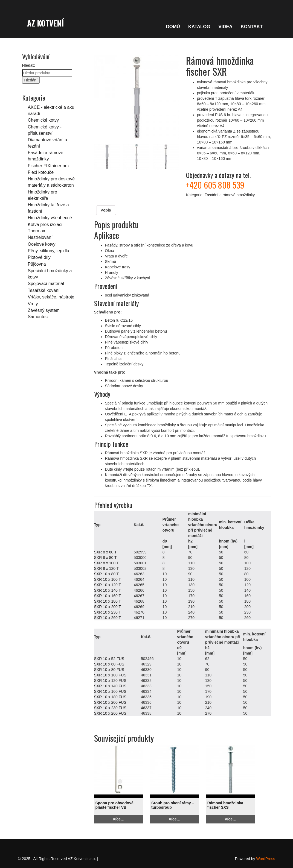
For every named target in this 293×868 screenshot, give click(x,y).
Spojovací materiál (46, 283)
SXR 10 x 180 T (108, 601)
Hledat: (29, 65)
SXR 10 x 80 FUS (109, 670)
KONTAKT (252, 27)
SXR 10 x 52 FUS (109, 659)
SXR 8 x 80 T (105, 558)
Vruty (33, 304)
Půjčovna (37, 264)
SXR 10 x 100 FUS (110, 675)
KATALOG (199, 27)
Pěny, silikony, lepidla (49, 251)
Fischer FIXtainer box (49, 166)
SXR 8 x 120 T (107, 568)
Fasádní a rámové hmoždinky (230, 195)
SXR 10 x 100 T (108, 579)
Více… (119, 819)
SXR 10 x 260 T (108, 618)
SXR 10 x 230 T (108, 612)
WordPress (266, 859)
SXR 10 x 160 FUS (110, 691)
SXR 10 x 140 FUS (110, 686)
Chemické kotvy (43, 120)
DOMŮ (173, 27)
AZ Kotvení (45, 23)
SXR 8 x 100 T (107, 563)
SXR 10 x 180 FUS (110, 697)
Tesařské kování (44, 290)
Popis (106, 210)
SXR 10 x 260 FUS (110, 713)
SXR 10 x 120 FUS (110, 681)
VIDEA (225, 27)
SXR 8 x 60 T (105, 552)
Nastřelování (40, 237)
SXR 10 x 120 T (108, 585)
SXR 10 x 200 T (108, 607)
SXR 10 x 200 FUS (110, 702)
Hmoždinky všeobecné (50, 218)
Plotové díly (39, 257)
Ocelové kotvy (42, 244)
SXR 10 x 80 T (107, 574)
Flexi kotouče (41, 172)
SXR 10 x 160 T (108, 596)
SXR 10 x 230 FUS (110, 708)
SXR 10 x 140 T (108, 590)
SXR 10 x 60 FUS (109, 664)
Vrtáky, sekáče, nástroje (51, 297)
